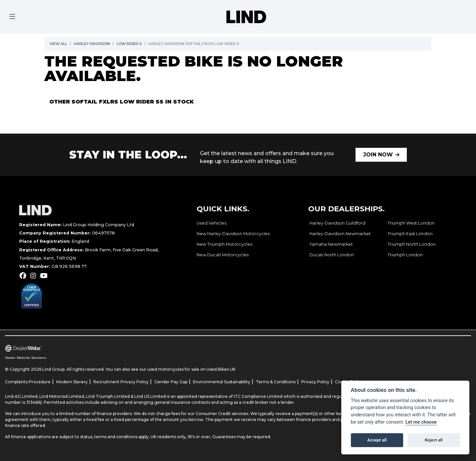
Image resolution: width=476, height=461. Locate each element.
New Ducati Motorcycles (223, 255)
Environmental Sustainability (222, 382)
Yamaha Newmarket (331, 244)
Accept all (377, 440)
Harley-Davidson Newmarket (340, 234)
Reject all (434, 440)
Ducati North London (332, 255)
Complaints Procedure (28, 382)
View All (58, 44)
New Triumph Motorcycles (224, 244)
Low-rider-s (129, 44)
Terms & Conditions (276, 382)
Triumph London (405, 255)
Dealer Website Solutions (26, 358)
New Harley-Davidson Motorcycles (233, 234)
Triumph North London (412, 244)
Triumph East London (410, 234)
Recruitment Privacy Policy (121, 382)
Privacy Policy (315, 382)
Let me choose (421, 422)
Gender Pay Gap (171, 382)
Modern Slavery (72, 382)
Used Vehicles (212, 223)
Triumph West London (411, 223)
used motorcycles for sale (173, 369)
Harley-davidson (92, 44)
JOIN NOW (378, 155)
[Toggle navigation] (12, 17)
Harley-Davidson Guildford (337, 223)
